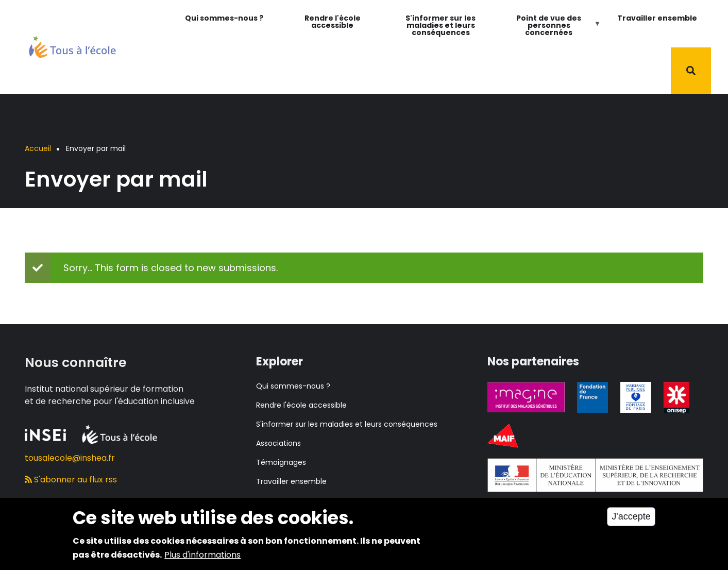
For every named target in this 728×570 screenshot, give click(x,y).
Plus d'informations (202, 557)
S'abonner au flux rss (71, 480)
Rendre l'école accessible (333, 22)
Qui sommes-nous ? (224, 18)
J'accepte (631, 519)
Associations (278, 443)
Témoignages (281, 462)
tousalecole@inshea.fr (70, 458)
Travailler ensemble (657, 18)
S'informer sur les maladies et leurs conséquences (441, 25)
